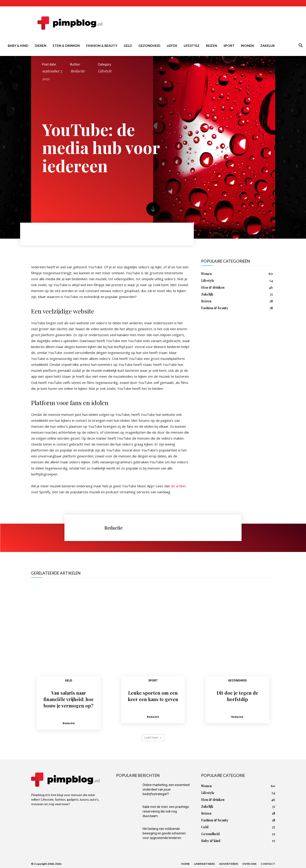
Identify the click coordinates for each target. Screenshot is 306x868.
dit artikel (178, 486)
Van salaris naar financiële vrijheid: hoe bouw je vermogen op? (69, 699)
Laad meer (153, 737)
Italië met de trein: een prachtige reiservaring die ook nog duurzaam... (166, 811)
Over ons (249, 864)
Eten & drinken (66, 46)
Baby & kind (18, 46)
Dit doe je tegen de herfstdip (237, 696)
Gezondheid (149, 46)
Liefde (172, 46)
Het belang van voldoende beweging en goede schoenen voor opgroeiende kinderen (164, 833)
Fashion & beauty (102, 46)
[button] (301, 46)
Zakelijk (268, 46)
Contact (268, 864)
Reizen (212, 46)
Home (185, 864)
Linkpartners (204, 864)
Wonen (247, 46)
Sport (229, 46)
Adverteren (229, 864)
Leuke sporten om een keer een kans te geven (153, 696)
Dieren (41, 46)
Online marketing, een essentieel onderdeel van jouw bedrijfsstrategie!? (166, 789)
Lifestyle (192, 46)
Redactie (78, 71)
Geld (128, 46)
